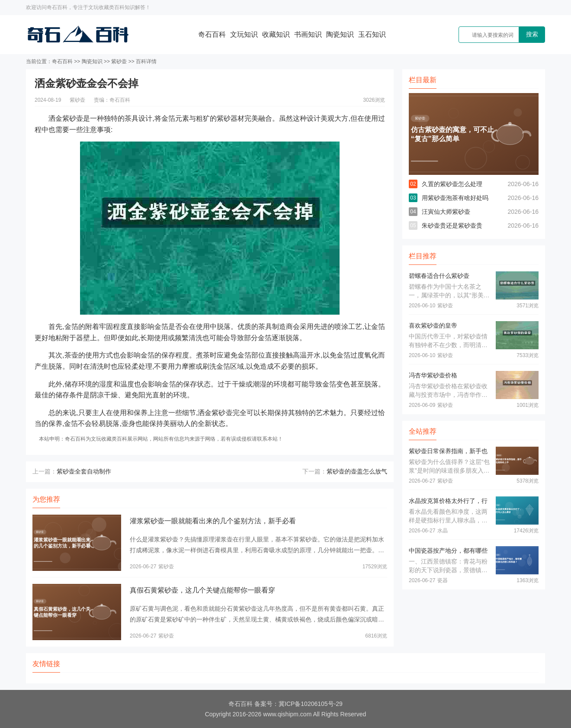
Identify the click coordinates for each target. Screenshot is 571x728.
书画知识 (308, 34)
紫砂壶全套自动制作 (84, 471)
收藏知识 (276, 34)
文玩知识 (244, 34)
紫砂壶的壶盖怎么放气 (357, 471)
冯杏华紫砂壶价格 (433, 375)
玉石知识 (372, 34)
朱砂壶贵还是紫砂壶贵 (452, 225)
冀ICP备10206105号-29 (311, 704)
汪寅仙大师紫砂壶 (446, 212)
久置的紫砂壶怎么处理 (452, 184)
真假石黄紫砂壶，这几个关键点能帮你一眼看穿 (202, 590)
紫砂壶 (119, 61)
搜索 (532, 34)
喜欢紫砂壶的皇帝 (433, 325)
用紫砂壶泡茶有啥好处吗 (455, 198)
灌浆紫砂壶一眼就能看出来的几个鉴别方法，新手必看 (213, 521)
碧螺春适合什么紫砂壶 (439, 276)
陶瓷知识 (340, 34)
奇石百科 (212, 34)
